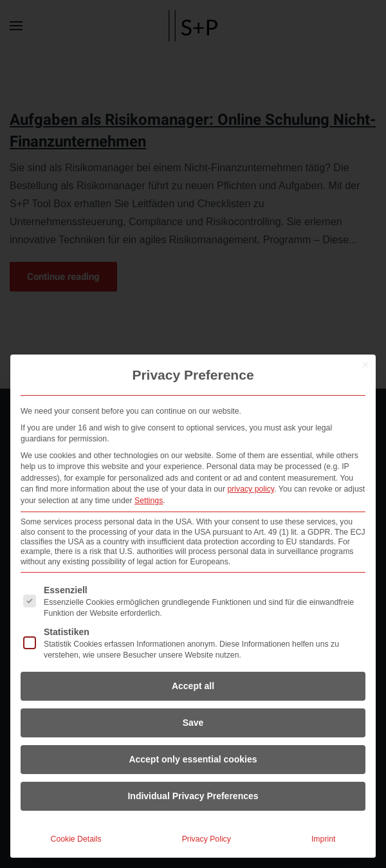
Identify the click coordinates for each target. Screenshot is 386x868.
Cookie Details (76, 839)
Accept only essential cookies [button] (193, 759)
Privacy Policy (207, 839)
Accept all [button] (193, 686)
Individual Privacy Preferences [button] (193, 796)
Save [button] (193, 723)
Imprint (323, 839)
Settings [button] (149, 501)
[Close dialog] (365, 365)
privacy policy (251, 489)
